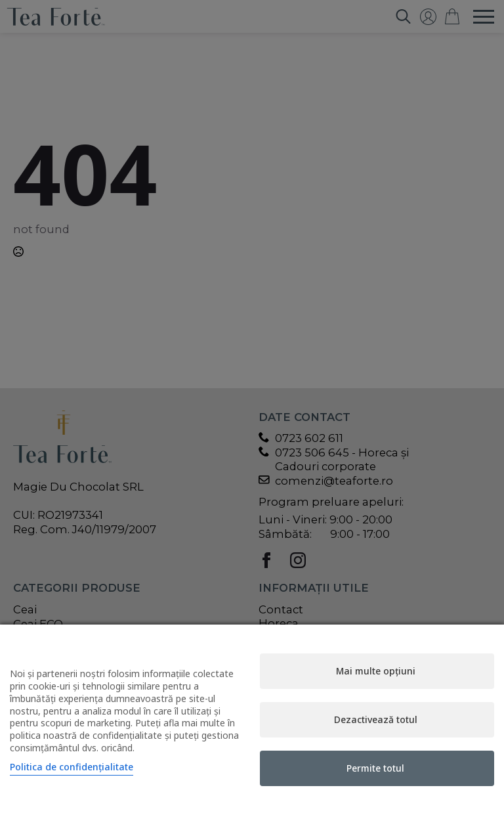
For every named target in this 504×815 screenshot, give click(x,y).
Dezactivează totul (376, 719)
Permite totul (375, 768)
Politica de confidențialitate (72, 767)
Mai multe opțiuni (376, 671)
